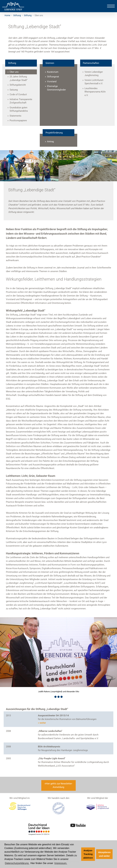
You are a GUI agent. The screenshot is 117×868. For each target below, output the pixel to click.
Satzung (14, 90)
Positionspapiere (18, 120)
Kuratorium (53, 72)
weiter (43, 723)
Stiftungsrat (53, 77)
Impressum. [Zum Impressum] (61, 863)
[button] (9, 659)
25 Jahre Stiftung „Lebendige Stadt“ (19, 78)
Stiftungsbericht (18, 85)
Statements (15, 116)
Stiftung (17, 15)
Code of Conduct (18, 94)
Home (7, 15)
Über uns (14, 72)
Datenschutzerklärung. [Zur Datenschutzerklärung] (17, 863)
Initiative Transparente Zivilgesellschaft (21, 101)
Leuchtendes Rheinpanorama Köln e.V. (95, 92)
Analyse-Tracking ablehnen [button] (88, 854)
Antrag (50, 142)
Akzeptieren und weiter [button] (104, 854)
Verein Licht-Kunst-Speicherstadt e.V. (94, 82)
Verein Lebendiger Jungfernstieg (94, 74)
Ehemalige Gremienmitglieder (56, 88)
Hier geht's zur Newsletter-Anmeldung (59, 785)
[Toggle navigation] (111, 6)
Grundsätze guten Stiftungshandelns (19, 109)
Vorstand (52, 81)
